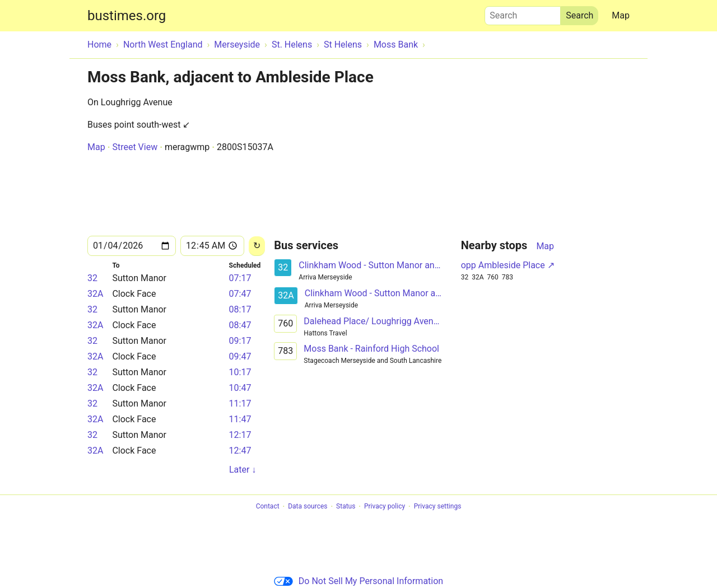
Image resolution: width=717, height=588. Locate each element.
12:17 (240, 435)
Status (346, 507)
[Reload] (257, 246)
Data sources (308, 507)
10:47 (240, 388)
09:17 (240, 341)
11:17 (240, 403)
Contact (268, 507)
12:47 (240, 451)
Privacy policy (385, 507)
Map (621, 15)
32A (95, 294)
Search (523, 13)
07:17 (240, 278)
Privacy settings (438, 507)
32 (92, 278)
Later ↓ (243, 470)
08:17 (240, 309)
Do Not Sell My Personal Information (358, 581)
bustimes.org (127, 16)
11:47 (240, 419)
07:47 (240, 294)
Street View (135, 147)
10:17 (240, 372)
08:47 (240, 325)
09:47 (240, 356)
